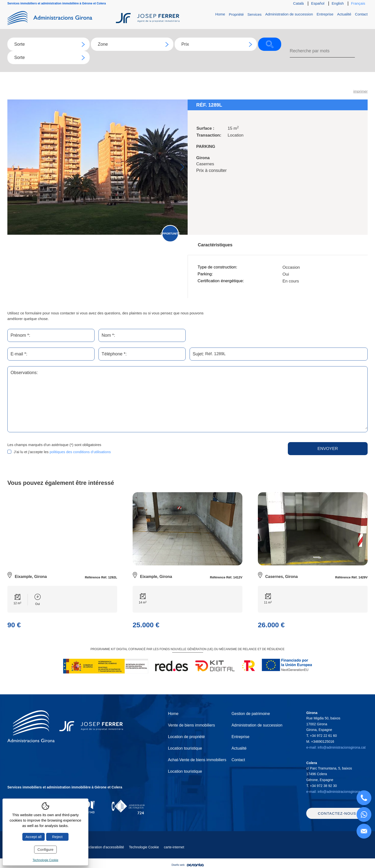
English (338, 3)
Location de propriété (186, 737)
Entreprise (325, 14)
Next (182, 167)
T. (321, 736)
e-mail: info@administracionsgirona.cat (336, 747)
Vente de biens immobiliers (191, 725)
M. (320, 742)
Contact (361, 14)
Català (299, 3)
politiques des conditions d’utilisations (80, 452)
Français (358, 3)
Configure (45, 849)
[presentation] (199, 452)
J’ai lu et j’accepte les (62, 452)
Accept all (34, 837)
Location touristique (185, 748)
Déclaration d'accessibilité (104, 849)
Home (220, 14)
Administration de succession (289, 14)
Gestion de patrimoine (251, 714)
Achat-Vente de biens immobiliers (197, 760)
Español (318, 3)
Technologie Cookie (144, 849)
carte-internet (174, 849)
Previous (13, 167)
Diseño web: (187, 866)
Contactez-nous (337, 815)
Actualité (344, 14)
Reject (57, 837)
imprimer (361, 91)
